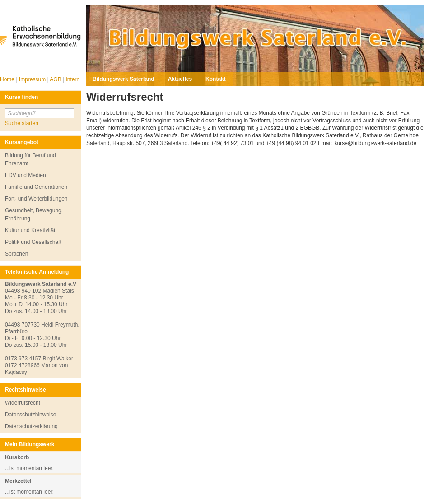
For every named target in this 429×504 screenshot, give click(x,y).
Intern (72, 79)
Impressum (33, 79)
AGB (56, 79)
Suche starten (22, 123)
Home (8, 79)
